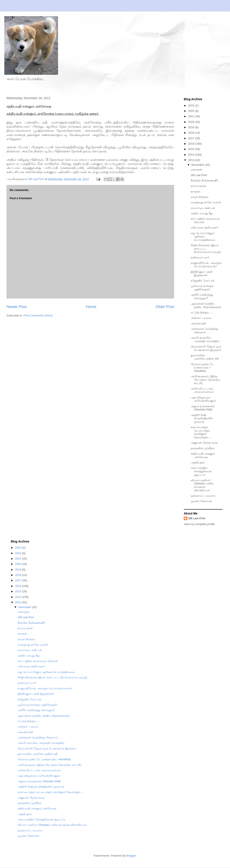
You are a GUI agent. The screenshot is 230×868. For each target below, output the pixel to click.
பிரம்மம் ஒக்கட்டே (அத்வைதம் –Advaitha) (202, 368)
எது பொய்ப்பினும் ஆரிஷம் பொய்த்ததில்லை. (203, 236)
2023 (192, 106)
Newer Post (17, 307)
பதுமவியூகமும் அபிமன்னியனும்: (204, 399)
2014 (192, 155)
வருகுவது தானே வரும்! (206, 202)
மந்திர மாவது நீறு (202, 213)
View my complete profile (199, 524)
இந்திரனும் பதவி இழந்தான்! (202, 273)
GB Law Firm (199, 175)
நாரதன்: (196, 192)
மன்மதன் (196, 170)
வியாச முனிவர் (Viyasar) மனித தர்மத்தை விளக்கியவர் (202, 485)
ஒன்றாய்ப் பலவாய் (203, 496)
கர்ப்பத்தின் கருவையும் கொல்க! (38, 661)
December (198, 165)
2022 (192, 111)
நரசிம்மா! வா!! (200, 257)
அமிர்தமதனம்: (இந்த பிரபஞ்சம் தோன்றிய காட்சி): (205, 380)
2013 (192, 160)
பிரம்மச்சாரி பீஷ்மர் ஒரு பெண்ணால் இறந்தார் (206, 348)
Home (91, 307)
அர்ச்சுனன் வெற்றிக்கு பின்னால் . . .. (204, 331)
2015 (192, 149)
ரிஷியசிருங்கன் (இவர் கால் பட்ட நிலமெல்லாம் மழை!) (206, 249)
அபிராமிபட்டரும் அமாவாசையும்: (202, 390)
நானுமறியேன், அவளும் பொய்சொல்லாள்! (206, 265)
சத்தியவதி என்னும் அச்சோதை (203, 455)
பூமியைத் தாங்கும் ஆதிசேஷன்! (202, 288)
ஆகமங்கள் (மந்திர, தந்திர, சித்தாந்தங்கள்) (206, 305)
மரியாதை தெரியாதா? (204, 228)
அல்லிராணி (198, 323)
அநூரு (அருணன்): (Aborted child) (203, 408)
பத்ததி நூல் (198, 462)
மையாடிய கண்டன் (203, 208)
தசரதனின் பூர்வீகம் (203, 448)
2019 (192, 127)
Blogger (131, 856)
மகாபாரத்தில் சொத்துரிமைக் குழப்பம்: (201, 471)
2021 (192, 116)
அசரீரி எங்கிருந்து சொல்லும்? (202, 296)
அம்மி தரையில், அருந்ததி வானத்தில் (205, 339)
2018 (192, 133)
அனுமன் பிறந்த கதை (204, 443)
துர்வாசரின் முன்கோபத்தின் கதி (205, 357)
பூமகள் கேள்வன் (201, 501)
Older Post (165, 307)
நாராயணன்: (199, 186)
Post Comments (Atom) (38, 315)
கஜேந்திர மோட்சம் (203, 281)
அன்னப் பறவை (201, 318)
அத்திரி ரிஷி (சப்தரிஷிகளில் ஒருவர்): (202, 418)
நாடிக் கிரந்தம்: (200, 197)
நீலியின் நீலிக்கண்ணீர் (204, 181)
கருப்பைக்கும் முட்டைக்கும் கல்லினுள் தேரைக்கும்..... (201, 432)
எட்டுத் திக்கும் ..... (202, 312)
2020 (192, 122)
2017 (192, 138)
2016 (192, 144)
